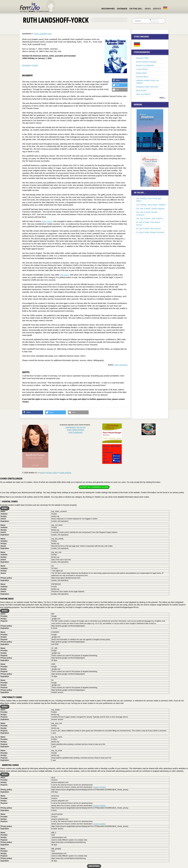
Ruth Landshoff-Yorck (43, 34)
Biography (26, 65)
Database (122, 9)
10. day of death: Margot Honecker (150, 232)
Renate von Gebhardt (145, 65)
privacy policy (52, 473)
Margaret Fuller (142, 58)
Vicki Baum (64, 275)
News (148, 9)
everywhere (154, 20)
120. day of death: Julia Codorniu (150, 218)
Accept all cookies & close (94, 487)
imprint (42, 473)
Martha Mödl (141, 73)
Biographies (108, 9)
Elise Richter (141, 91)
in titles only (154, 22)
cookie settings (65, 473)
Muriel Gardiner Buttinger (146, 62)
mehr (162, 98)
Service (157, 9)
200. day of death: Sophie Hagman (150, 209)
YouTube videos (7, 599)
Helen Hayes (47, 221)
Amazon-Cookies (99, 787)
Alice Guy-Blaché (143, 94)
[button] (120, 80)
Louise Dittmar (142, 69)
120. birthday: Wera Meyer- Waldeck (151, 205)
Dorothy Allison (142, 77)
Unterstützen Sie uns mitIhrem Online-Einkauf (76, 430)
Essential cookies (9, 501)
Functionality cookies (11, 697)
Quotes (35, 65)
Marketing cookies (9, 765)
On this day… (136, 9)
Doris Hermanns (121, 365)
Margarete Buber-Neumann (147, 87)
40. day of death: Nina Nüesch (148, 229)
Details (5, 508)
